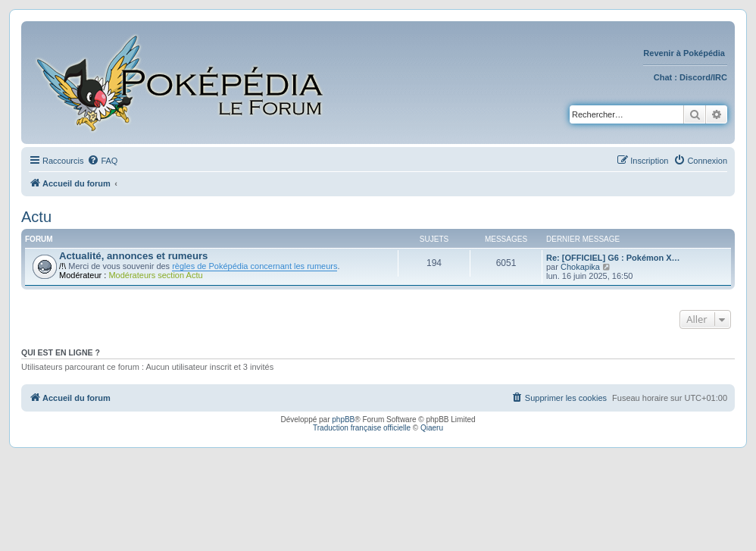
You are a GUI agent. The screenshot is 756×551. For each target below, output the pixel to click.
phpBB (343, 420)
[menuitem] (102, 161)
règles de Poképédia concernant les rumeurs (255, 266)
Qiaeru (432, 428)
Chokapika (580, 267)
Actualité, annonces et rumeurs (133, 256)
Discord (695, 77)
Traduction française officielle (362, 428)
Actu (36, 217)
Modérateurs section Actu (155, 275)
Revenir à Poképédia (685, 53)
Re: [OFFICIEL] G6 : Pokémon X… (613, 258)
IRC (720, 77)
